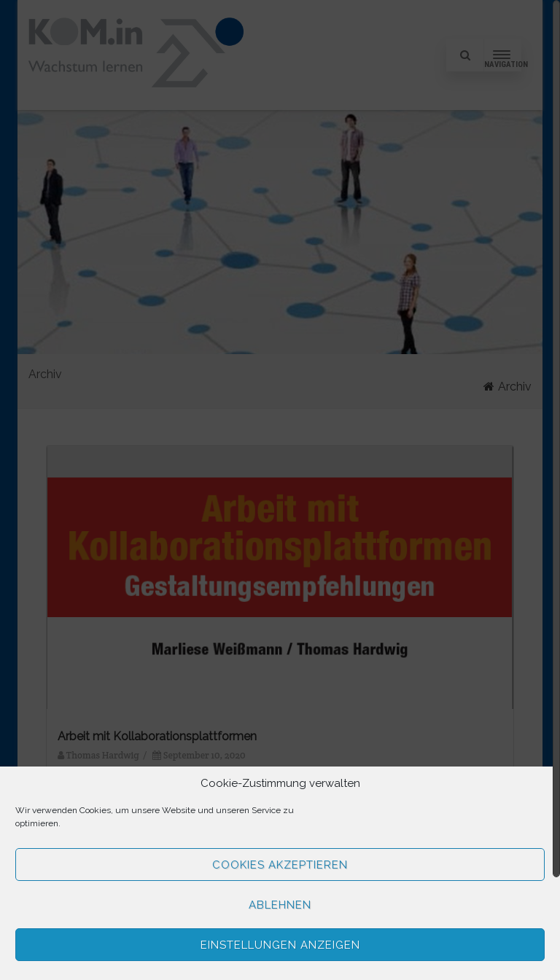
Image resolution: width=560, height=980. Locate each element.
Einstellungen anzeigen (280, 945)
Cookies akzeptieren (280, 865)
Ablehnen (280, 905)
